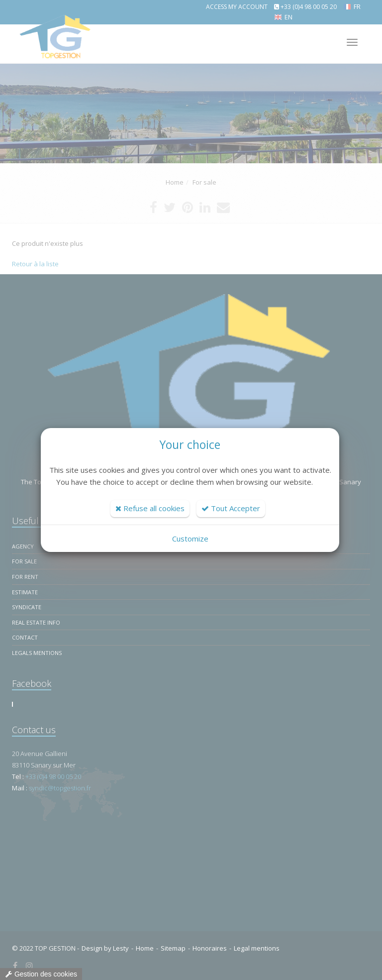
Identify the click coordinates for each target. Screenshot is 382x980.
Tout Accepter (231, 508)
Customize (190, 539)
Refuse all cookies (150, 508)
